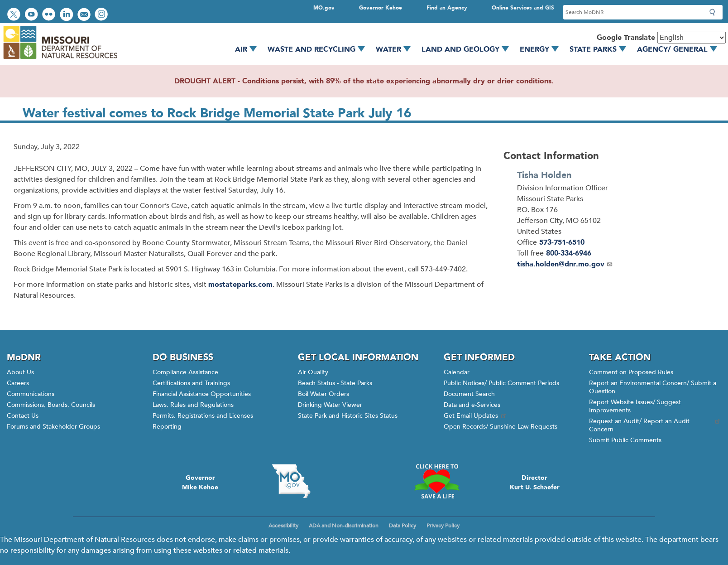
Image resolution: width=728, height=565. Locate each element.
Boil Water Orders (323, 394)
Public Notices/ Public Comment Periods (501, 383)
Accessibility (283, 526)
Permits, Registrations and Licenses (203, 416)
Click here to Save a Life (437, 481)
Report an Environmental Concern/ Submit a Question (653, 387)
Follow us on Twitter (15, 15)
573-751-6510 (562, 242)
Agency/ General (680, 49)
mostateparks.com (240, 285)
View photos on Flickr (50, 15)
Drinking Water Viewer (330, 405)
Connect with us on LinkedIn (67, 15)
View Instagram (102, 15)
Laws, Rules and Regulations (193, 405)
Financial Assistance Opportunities (202, 394)
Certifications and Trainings (191, 383)
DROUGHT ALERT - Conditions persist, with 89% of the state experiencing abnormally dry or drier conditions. (364, 81)
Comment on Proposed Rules (631, 372)
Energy (542, 49)
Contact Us (23, 416)
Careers (18, 383)
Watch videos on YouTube (32, 15)
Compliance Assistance (185, 372)
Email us (85, 15)
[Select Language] (692, 38)
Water (396, 49)
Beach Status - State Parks (335, 383)
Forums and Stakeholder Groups (53, 427)
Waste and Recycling (319, 49)
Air (249, 49)
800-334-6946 (569, 253)
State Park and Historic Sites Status (348, 416)
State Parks (601, 49)
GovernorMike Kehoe (200, 483)
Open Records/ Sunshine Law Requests (500, 427)
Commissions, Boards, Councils (51, 405)
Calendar (457, 372)
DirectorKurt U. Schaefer (535, 483)
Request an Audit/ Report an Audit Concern (655, 425)
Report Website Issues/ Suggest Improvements (635, 406)
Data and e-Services (472, 405)
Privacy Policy (443, 526)
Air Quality (313, 372)
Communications (31, 394)
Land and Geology (468, 49)
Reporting (167, 427)
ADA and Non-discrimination (344, 526)
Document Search (469, 394)
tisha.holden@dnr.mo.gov (565, 264)
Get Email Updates (475, 416)
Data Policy (402, 526)
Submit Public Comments (625, 440)
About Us (20, 372)
